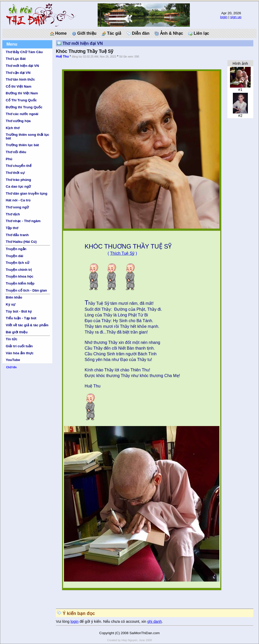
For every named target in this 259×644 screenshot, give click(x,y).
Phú (9, 159)
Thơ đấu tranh (17, 235)
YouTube (13, 360)
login (224, 17)
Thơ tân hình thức (20, 79)
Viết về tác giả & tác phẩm (27, 325)
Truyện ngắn (16, 249)
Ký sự (10, 304)
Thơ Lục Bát (16, 59)
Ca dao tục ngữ (18, 186)
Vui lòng (63, 621)
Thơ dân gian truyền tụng (26, 193)
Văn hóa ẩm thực (20, 353)
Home (58, 33)
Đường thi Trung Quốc (24, 107)
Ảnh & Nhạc (169, 33)
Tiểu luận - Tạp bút (21, 318)
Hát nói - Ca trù (18, 200)
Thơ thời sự (15, 173)
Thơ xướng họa (18, 121)
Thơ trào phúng (18, 180)
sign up (236, 17)
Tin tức (11, 339)
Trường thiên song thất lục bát (27, 136)
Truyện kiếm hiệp (20, 283)
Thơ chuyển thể (19, 166)
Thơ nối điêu (16, 152)
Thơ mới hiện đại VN (22, 66)
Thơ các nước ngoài (22, 114)
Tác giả (112, 33)
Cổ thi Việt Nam (19, 86)
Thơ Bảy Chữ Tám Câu (24, 52)
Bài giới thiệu (17, 332)
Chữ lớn (12, 367)
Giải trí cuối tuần (19, 346)
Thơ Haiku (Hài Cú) (21, 242)
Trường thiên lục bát (22, 145)
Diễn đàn (138, 33)
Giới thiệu (84, 33)
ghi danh (155, 621)
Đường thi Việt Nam (22, 93)
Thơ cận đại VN (18, 73)
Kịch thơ (12, 128)
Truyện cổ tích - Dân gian (26, 290)
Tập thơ (12, 228)
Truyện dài (14, 256)
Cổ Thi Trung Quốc (21, 100)
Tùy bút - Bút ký (19, 311)
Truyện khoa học (19, 276)
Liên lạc (199, 33)
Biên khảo (14, 297)
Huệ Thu (62, 56)
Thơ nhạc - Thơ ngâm (23, 221)
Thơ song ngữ (17, 207)
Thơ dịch (13, 214)
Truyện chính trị (19, 270)
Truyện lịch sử (17, 263)
